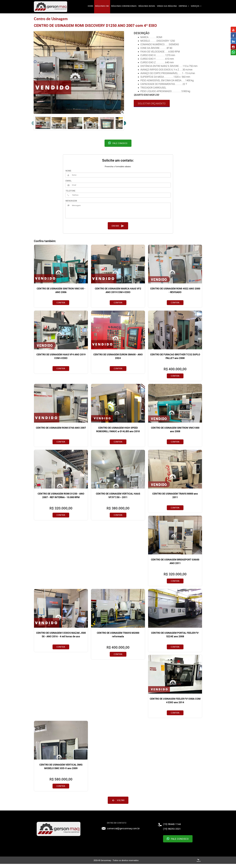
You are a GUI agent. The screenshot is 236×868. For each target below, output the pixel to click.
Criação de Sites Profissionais (197, 860)
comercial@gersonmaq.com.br (124, 828)
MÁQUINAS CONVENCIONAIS (122, 6)
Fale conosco (118, 143)
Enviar (118, 226)
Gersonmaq (106, 860)
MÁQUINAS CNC (101, 6)
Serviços (195, 6)
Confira (62, 303)
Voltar (118, 800)
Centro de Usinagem (52, 19)
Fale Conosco (177, 839)
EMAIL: (70, 181)
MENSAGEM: (73, 201)
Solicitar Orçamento (152, 104)
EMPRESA (182, 6)
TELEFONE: (72, 191)
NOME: (70, 171)
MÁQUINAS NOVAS (145, 6)
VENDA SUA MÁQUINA (165, 6)
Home (89, 6)
